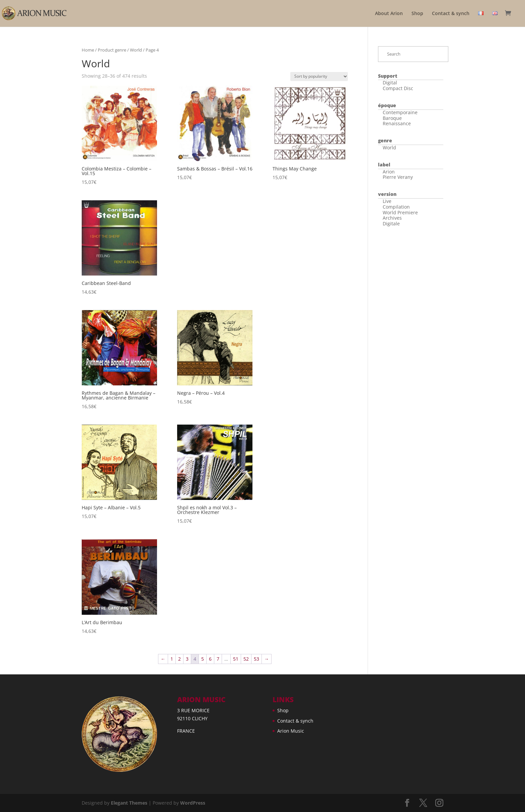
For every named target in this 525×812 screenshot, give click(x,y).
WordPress (193, 803)
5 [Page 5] (203, 659)
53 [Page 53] (256, 659)
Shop (417, 14)
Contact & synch (451, 14)
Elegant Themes (129, 803)
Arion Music (291, 731)
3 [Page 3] (187, 659)
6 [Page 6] (210, 659)
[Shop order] (319, 77)
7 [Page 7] (218, 659)
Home (88, 50)
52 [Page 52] (246, 659)
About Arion (389, 14)
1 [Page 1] (172, 659)
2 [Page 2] (179, 659)
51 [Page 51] (236, 659)
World (136, 50)
